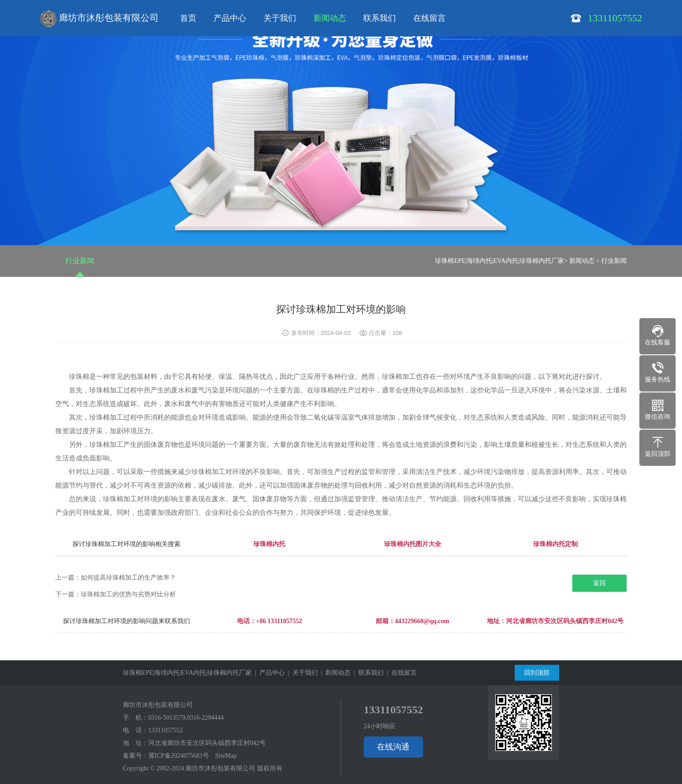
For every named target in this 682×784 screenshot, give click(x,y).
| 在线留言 (400, 673)
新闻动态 (330, 18)
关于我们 (280, 18)
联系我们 (380, 18)
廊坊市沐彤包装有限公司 (99, 19)
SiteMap (226, 756)
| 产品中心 (268, 673)
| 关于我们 (301, 673)
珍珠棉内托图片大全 (413, 544)
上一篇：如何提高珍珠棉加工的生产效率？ (116, 578)
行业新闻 (80, 261)
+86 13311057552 (279, 621)
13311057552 (166, 730)
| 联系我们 (367, 673)
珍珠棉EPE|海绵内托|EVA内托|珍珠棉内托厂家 (499, 261)
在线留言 (429, 18)
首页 (188, 18)
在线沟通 (393, 747)
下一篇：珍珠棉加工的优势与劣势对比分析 (116, 594)
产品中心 (230, 18)
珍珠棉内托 (269, 544)
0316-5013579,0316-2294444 (186, 718)
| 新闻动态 (334, 673)
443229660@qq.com (422, 621)
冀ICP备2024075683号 (179, 756)
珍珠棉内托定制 (555, 544)
